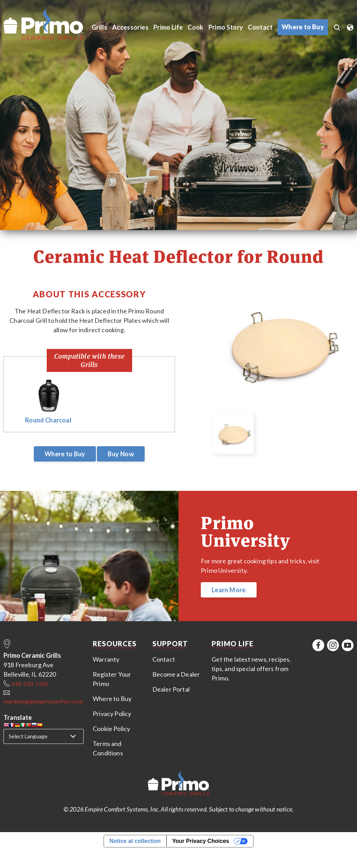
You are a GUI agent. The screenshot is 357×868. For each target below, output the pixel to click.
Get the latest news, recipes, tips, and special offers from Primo (251, 669)
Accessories (131, 27)
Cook (196, 27)
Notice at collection (135, 841)
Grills (100, 27)
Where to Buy (65, 454)
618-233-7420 (30, 684)
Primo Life (169, 27)
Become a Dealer (176, 674)
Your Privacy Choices (201, 841)
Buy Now (121, 454)
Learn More (229, 590)
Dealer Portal (171, 689)
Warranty (106, 659)
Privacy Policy (112, 714)
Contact (262, 27)
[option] (283, 349)
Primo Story (227, 27)
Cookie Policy (111, 729)
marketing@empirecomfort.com (43, 701)
